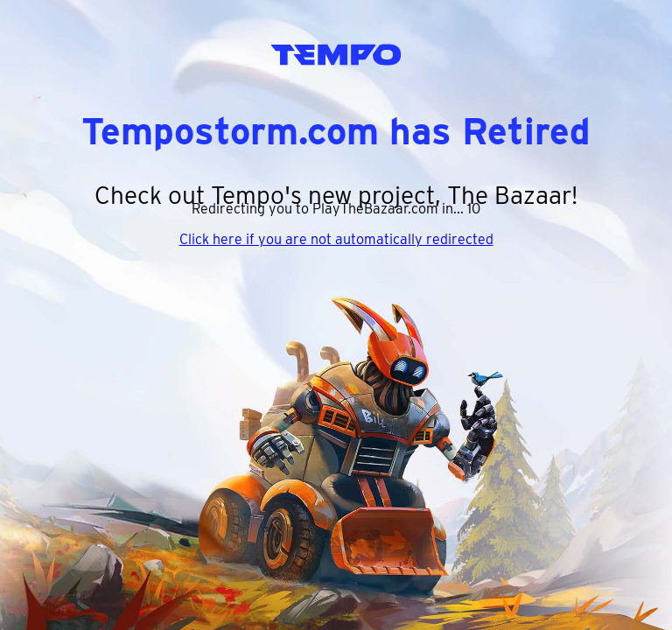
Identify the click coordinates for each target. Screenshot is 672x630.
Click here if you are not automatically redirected (336, 239)
